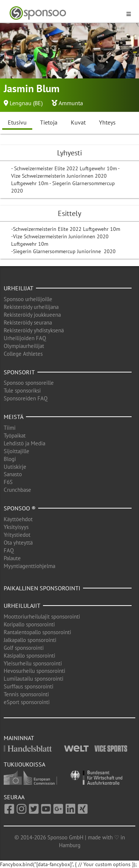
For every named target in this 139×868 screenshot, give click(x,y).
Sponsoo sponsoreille (29, 383)
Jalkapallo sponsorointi (30, 640)
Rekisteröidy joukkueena (32, 315)
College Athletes (23, 354)
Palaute (12, 558)
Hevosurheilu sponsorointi (34, 671)
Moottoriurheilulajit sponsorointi (42, 617)
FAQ (9, 550)
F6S (8, 482)
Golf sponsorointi (24, 648)
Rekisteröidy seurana (28, 322)
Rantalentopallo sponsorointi (37, 632)
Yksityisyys (16, 527)
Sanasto (13, 474)
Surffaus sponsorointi (29, 686)
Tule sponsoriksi (22, 391)
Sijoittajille (16, 451)
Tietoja (49, 122)
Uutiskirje (15, 467)
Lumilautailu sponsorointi (34, 679)
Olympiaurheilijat (24, 346)
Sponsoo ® (20, 508)
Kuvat (78, 122)
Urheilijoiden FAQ (25, 338)
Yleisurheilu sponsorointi (33, 663)
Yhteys (107, 122)
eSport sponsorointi (27, 702)
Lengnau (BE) (26, 103)
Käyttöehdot (18, 519)
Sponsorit (19, 372)
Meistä (14, 417)
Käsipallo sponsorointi (29, 656)
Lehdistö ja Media (24, 443)
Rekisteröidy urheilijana (31, 307)
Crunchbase (17, 490)
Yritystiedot (17, 535)
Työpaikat (15, 435)
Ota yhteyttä (18, 543)
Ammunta (71, 103)
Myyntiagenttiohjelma (29, 566)
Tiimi (10, 428)
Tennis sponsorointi (26, 694)
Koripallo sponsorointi (29, 624)
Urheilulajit (22, 606)
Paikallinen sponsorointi (42, 588)
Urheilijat (19, 288)
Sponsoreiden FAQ (26, 398)
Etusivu (17, 122)
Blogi (10, 459)
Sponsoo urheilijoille (28, 299)
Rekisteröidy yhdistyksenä (34, 330)
